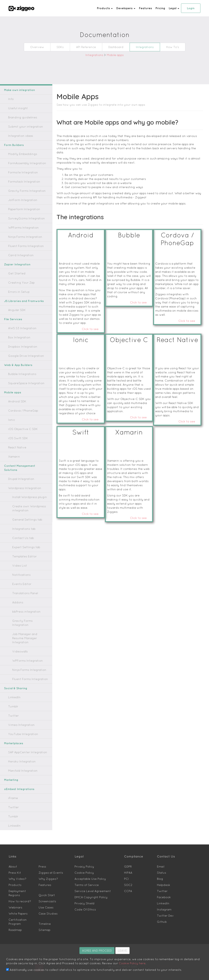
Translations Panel (23, 589)
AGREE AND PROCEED (97, 950)
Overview (43, 47)
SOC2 (128, 873)
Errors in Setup (17, 292)
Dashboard (116, 47)
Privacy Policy (83, 854)
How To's (166, 47)
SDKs (65, 47)
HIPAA (128, 860)
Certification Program (21, 903)
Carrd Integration (18, 255)
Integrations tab (21, 525)
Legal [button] (175, 8)
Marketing (11, 767)
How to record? (17, 885)
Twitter (12, 703)
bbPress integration (23, 607)
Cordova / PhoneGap (20, 410)
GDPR (128, 854)
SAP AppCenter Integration (24, 740)
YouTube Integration (20, 722)
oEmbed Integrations (17, 777)
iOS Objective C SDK (21, 429)
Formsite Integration (20, 172)
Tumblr (12, 694)
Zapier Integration (15, 264)
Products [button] (113, 8)
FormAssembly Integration (24, 163)
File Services (12, 319)
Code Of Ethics (83, 897)
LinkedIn (13, 685)
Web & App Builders (17, 365)
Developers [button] (131, 8)
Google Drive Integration (23, 356)
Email (160, 854)
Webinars (14, 891)
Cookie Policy (83, 860)
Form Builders (13, 145)
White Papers (16, 897)
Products (14, 873)
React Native (16, 447)
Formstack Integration (21, 181)
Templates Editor (22, 552)
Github (161, 909)
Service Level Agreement (89, 879)
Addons (17, 598)
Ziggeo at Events (48, 860)
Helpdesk (162, 873)
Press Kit (14, 860)
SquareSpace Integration (22, 383)
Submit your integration (22, 126)
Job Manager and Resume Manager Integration (27, 628)
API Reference (89, 47)
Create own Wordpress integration (25, 504)
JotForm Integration (20, 200)
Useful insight (16, 108)
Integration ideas (18, 136)
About (12, 854)
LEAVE (122, 950)
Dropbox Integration (20, 346)
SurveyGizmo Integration (23, 218)
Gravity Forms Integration (23, 191)
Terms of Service (84, 873)
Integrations (142, 47)
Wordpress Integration (21, 484)
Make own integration (18, 90)
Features (149, 8)
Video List (18, 561)
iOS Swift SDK (17, 438)
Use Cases (44, 891)
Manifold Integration (20, 758)
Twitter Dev (164, 903)
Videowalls (19, 639)
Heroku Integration (19, 749)
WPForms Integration (21, 227)
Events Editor (20, 580)
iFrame (12, 786)
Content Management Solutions (23, 466)
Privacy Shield (83, 891)
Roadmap (14, 909)
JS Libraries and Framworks (22, 301)
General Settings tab (24, 515)
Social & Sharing (14, 676)
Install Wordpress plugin (26, 493)
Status (160, 860)
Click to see (92, 313)
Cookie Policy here (67, 963)
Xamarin (13, 456)
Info (11, 99)
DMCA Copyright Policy (89, 885)
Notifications (20, 571)
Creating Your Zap (19, 282)
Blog (160, 866)
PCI (126, 866)
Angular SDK (16, 310)
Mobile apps (113, 55)
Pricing (162, 8)
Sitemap (43, 909)
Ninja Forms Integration (22, 237)
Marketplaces (12, 731)
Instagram (163, 897)
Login (191, 8)
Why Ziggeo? (46, 866)
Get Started (15, 273)
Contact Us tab (21, 534)
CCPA (128, 879)
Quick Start (45, 879)
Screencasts (45, 885)
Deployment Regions (21, 879)
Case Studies (46, 897)
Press (42, 854)
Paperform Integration (21, 209)
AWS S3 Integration (20, 328)
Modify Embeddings (20, 154)
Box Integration (17, 337)
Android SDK (16, 401)
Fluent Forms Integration (22, 246)
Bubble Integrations (19, 374)
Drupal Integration (19, 475)
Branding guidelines (20, 117)
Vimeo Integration (19, 712)
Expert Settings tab (23, 543)
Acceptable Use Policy (88, 866)
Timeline (44, 903)
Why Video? (16, 866)
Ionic (11, 420)
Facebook (162, 885)
